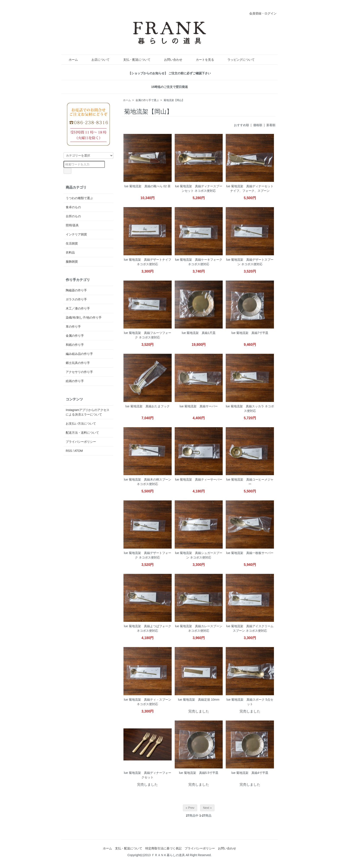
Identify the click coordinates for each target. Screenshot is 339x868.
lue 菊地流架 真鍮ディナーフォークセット (148, 775)
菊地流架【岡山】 (174, 100)
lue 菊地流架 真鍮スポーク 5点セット (250, 702)
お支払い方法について (81, 424)
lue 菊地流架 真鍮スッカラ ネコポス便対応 (250, 409)
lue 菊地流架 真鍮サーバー (199, 406)
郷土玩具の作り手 (78, 363)
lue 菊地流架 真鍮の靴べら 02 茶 (147, 186)
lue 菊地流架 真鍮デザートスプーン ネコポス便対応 (250, 262)
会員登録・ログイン (261, 13)
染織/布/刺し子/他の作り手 (84, 317)
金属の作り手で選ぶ (147, 100)
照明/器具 (72, 225)
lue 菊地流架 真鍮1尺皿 (199, 333)
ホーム (70, 60)
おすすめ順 (241, 125)
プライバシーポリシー (81, 442)
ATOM (79, 451)
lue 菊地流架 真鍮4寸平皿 (250, 773)
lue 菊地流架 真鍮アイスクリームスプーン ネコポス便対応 (250, 628)
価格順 (258, 125)
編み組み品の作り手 (79, 354)
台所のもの (73, 216)
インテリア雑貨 (76, 234)
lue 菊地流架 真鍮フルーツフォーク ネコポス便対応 (148, 335)
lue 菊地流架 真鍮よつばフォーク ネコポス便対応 (148, 628)
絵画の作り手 (75, 381)
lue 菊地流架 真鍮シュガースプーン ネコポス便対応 (199, 555)
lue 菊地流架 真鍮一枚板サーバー (250, 553)
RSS (69, 451)
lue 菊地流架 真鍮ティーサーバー (199, 479)
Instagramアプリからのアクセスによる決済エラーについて (88, 412)
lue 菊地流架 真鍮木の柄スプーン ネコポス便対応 (148, 482)
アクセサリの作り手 (79, 372)
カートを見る (202, 60)
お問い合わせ (170, 60)
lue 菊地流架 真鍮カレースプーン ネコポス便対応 (199, 628)
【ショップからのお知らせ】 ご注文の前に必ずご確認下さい (169, 73)
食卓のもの (73, 207)
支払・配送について (134, 60)
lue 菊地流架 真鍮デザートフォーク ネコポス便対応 (148, 555)
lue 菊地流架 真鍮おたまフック (148, 406)
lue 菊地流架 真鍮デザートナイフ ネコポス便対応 (148, 262)
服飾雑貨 (72, 262)
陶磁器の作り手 (76, 290)
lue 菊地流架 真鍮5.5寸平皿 (199, 773)
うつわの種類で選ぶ (79, 198)
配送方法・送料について (82, 433)
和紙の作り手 (75, 345)
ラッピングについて (238, 60)
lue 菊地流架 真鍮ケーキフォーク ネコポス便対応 (199, 262)
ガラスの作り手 (76, 299)
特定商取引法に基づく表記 (163, 848)
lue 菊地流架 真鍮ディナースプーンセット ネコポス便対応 (199, 188)
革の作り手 (73, 327)
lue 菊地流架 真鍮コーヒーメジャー (250, 482)
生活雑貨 (72, 243)
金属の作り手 (75, 336)
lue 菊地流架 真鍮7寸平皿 (250, 333)
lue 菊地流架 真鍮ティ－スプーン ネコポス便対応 (148, 702)
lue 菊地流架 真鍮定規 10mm (199, 700)
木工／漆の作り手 (78, 308)
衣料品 (70, 252)
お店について (97, 60)
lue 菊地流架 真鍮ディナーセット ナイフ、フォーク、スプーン (250, 188)
